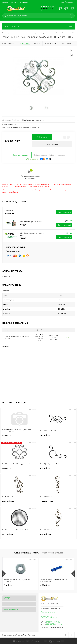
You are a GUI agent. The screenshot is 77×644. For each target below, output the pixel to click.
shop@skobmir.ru (53, 622)
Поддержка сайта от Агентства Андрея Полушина (19, 635)
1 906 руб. (58, 503)
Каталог (5, 2)
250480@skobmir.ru (54, 624)
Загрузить (56, 305)
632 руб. (58, 470)
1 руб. (8, 586)
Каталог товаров (38, 26)
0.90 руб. (46, 586)
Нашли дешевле (40, 156)
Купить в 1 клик (52, 145)
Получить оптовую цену (20, 156)
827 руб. (19, 437)
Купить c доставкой (64, 213)
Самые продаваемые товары (27, 553)
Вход (62, 2)
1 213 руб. (19, 536)
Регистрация (69, 2)
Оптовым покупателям (20, 2)
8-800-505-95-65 (48, 9)
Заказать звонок (47, 11)
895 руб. (58, 536)
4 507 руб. (19, 503)
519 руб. (19, 470)
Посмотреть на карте (48, 612)
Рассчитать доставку (57, 156)
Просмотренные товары (52, 553)
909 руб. (58, 437)
